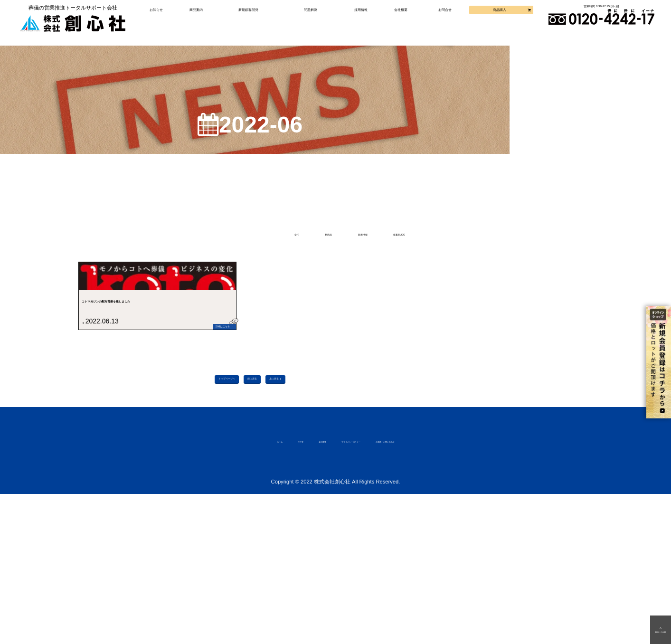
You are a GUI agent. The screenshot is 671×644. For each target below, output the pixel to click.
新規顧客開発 (254, 22)
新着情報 (370, 250)
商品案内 (205, 22)
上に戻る (332, 520)
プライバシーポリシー (351, 590)
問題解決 (312, 22)
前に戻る (258, 520)
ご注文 (241, 590)
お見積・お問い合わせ (442, 590)
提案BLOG (449, 250)
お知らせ (167, 22)
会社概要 (397, 22)
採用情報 (359, 22)
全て (238, 250)
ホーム (203, 590)
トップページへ (177, 520)
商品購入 (488, 22)
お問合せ (439, 22)
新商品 (299, 250)
